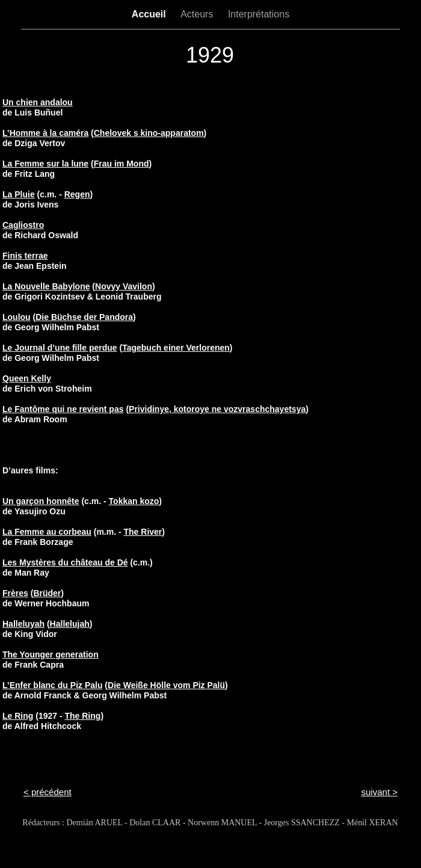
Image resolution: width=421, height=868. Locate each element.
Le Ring (18, 716)
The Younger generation (51, 654)
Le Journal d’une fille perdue (60, 348)
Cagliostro (23, 225)
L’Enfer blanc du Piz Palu (52, 685)
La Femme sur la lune (45, 164)
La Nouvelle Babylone (46, 286)
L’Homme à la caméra (45, 133)
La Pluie (19, 194)
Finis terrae (25, 256)
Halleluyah (23, 624)
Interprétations (259, 14)
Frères (15, 593)
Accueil (150, 14)
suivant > (380, 792)
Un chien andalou (38, 102)
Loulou (17, 317)
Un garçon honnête (41, 501)
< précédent (48, 792)
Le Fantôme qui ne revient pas (63, 409)
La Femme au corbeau (47, 532)
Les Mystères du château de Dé (65, 562)
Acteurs (198, 14)
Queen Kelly (27, 378)
